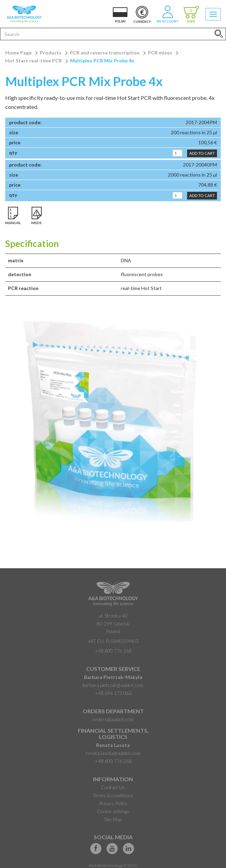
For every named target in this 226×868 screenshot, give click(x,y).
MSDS (36, 223)
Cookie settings (113, 811)
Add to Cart (202, 153)
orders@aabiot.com (113, 719)
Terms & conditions (113, 795)
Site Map (113, 819)
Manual (13, 223)
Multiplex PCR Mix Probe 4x (102, 61)
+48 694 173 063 (113, 693)
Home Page (18, 53)
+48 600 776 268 (113, 651)
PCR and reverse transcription (105, 53)
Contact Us (113, 787)
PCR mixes (160, 53)
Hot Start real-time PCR (34, 61)
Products (51, 53)
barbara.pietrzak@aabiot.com (113, 685)
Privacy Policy (113, 803)
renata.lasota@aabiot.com (113, 753)
